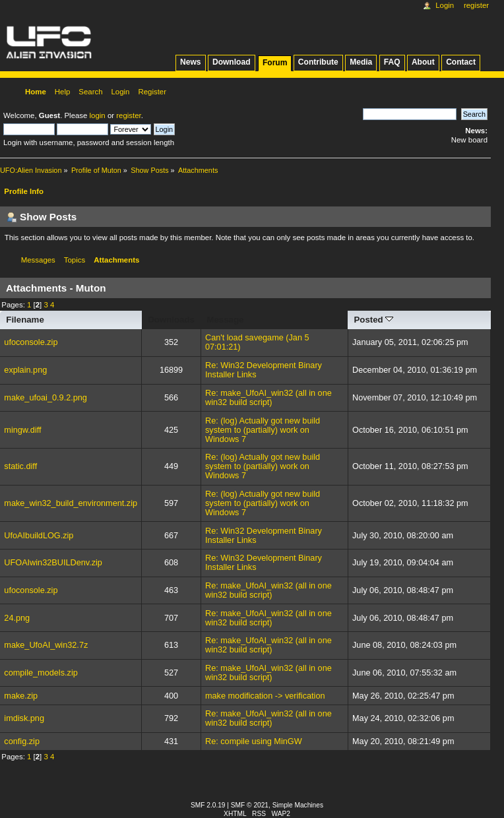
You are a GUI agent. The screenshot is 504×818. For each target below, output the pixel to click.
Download (232, 62)
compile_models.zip (41, 673)
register (128, 115)
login (98, 115)
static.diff (20, 466)
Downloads (171, 320)
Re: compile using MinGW (254, 741)
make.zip (21, 696)
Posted (373, 320)
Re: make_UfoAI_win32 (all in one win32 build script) (268, 398)
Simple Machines (298, 805)
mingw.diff (22, 430)
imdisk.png (24, 718)
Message (225, 320)
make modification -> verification (265, 696)
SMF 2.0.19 (208, 805)
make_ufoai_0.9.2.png (46, 398)
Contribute (318, 62)
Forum (275, 63)
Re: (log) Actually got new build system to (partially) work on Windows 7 (263, 430)
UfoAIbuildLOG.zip (39, 536)
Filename (25, 320)
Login (445, 5)
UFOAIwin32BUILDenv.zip (53, 563)
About (423, 62)
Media (361, 62)
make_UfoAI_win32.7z (46, 645)
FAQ (392, 62)
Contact (461, 62)
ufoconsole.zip (31, 342)
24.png (17, 618)
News (190, 62)
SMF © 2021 (250, 805)
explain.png (25, 370)
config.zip (22, 741)
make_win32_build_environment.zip (71, 503)
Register (476, 5)
